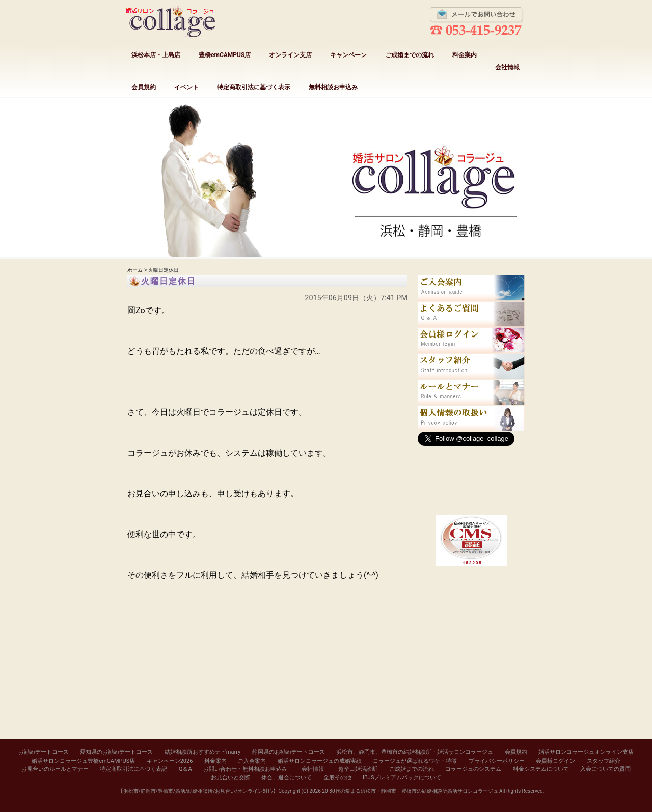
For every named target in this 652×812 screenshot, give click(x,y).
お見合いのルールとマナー (55, 769)
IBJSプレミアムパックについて (402, 778)
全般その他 (337, 778)
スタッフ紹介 (604, 761)
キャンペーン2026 (170, 761)
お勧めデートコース (44, 752)
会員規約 (144, 87)
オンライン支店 (290, 55)
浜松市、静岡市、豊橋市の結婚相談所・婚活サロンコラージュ (415, 752)
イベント (186, 87)
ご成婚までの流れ (410, 55)
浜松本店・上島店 (156, 55)
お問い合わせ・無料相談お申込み (245, 769)
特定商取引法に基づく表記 (133, 769)
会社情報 (507, 67)
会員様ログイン (555, 761)
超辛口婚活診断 (358, 769)
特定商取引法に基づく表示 (254, 87)
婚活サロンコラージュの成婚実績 (320, 761)
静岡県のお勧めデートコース (289, 752)
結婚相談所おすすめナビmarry (202, 752)
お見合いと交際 (230, 778)
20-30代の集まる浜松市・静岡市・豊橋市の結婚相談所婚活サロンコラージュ (410, 791)
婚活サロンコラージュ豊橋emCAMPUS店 (83, 761)
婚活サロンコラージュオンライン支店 (586, 752)
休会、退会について (287, 778)
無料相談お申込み (333, 87)
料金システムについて (541, 769)
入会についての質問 (605, 769)
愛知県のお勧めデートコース (116, 752)
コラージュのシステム (473, 769)
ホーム (135, 270)
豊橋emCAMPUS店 (225, 55)
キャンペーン (348, 55)
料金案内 (465, 55)
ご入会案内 (252, 761)
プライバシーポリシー (497, 761)
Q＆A (185, 769)
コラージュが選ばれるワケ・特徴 (415, 761)
